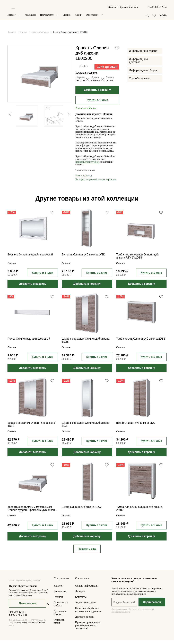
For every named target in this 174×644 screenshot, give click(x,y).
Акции (78, 15)
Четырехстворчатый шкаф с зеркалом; (96, 183)
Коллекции (30, 15)
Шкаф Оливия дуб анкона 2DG (136, 426)
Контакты (81, 600)
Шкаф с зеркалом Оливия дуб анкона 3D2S (86, 344)
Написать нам (28, 607)
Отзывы (58, 600)
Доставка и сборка (60, 616)
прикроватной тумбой (87, 165)
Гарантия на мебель (61, 608)
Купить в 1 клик (97, 104)
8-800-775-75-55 (18, 618)
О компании (92, 15)
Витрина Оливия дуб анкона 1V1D (84, 258)
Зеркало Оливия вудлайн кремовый (30, 258)
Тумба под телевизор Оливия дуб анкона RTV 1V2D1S (137, 260)
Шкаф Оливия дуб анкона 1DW (82, 510)
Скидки (67, 15)
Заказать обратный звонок (123, 7)
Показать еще (87, 552)
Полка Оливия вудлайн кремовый (29, 342)
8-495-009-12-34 (157, 7)
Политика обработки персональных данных (88, 613)
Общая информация (87, 589)
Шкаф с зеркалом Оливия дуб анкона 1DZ (86, 428)
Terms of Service (38, 626)
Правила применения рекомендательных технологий (87, 629)
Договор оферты (85, 620)
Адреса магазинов (86, 606)
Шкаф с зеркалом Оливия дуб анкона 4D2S (31, 428)
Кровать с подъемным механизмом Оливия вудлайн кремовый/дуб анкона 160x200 (32, 512)
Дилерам (80, 595)
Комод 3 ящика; (84, 179)
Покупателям (47, 15)
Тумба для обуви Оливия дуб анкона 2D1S (139, 512)
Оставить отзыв (59, 625)
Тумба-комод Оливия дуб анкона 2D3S (141, 342)
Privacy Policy (21, 626)
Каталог (11, 15)
